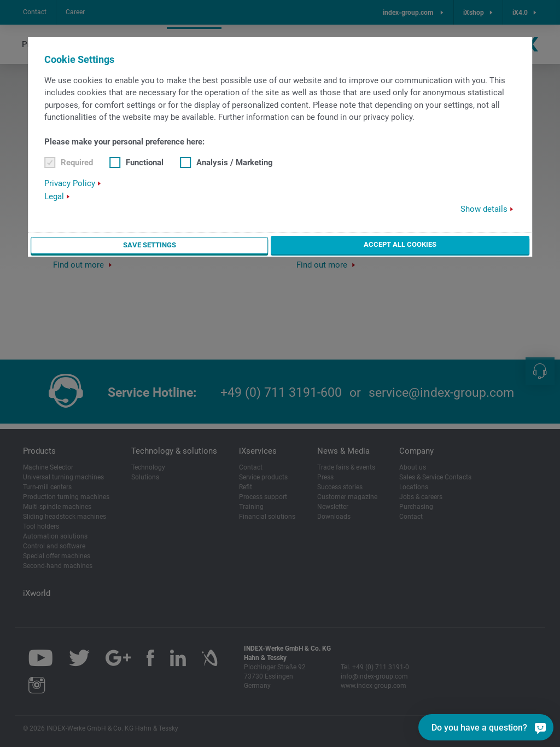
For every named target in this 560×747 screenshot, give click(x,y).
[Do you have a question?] (486, 727)
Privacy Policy (70, 183)
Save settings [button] (149, 245)
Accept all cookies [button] (400, 244)
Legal (54, 196)
